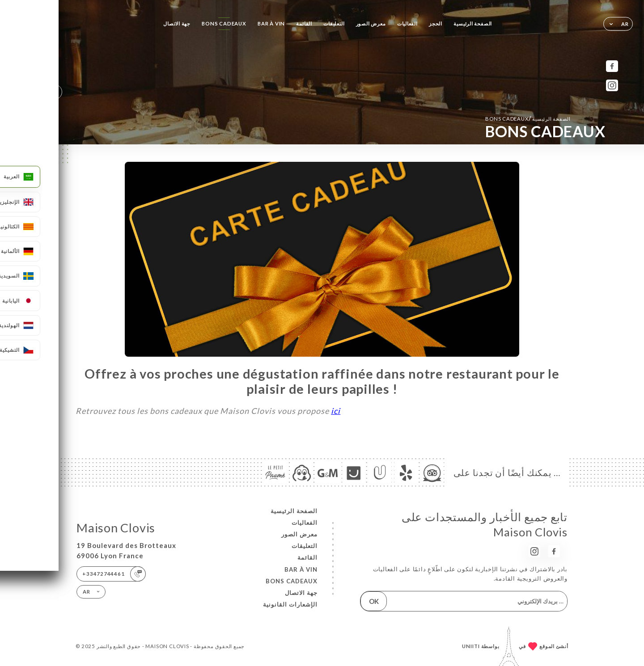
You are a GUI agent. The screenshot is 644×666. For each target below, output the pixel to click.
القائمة (304, 23)
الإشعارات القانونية (290, 604)
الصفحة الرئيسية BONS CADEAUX (528, 118)
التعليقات (334, 23)
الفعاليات (407, 23)
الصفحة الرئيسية (473, 23)
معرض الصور (371, 23)
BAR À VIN (271, 23)
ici (336, 411)
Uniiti (471, 646)
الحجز (436, 23)
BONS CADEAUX (224, 23)
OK (374, 601)
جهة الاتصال (177, 23)
